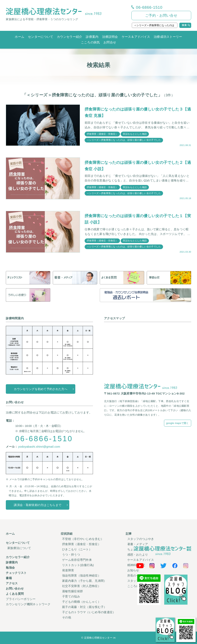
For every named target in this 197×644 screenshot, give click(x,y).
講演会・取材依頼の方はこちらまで (38, 505)
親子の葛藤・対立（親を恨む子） (84, 607)
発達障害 (68, 570)
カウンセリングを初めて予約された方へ (40, 389)
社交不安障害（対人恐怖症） (81, 586)
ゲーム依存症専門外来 (77, 560)
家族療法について (19, 548)
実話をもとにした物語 (135, 134)
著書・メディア (138, 544)
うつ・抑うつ (71, 555)
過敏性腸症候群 (72, 591)
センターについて (41, 37)
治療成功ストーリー (168, 37)
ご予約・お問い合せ (161, 16)
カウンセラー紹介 (69, 37)
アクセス (12, 583)
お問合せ (110, 42)
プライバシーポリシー (21, 599)
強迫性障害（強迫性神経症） (81, 575)
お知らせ (133, 570)
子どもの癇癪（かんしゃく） (81, 602)
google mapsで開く (178, 423)
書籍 (9, 578)
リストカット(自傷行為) (78, 565)
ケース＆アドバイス (136, 37)
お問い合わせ (15, 588)
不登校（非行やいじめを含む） (83, 539)
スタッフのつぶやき (141, 539)
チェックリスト (16, 573)
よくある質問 (15, 594)
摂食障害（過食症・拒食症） (102, 134)
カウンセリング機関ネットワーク (28, 604)
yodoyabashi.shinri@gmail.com (39, 447)
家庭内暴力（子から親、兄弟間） (84, 581)
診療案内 (92, 37)
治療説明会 (110, 37)
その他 (67, 617)
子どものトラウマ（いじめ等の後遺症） (89, 612)
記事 (129, 534)
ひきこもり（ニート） (77, 549)
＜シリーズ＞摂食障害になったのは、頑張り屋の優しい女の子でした (124, 140)
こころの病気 (90, 42)
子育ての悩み (71, 596)
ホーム (20, 37)
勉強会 (10, 568)
